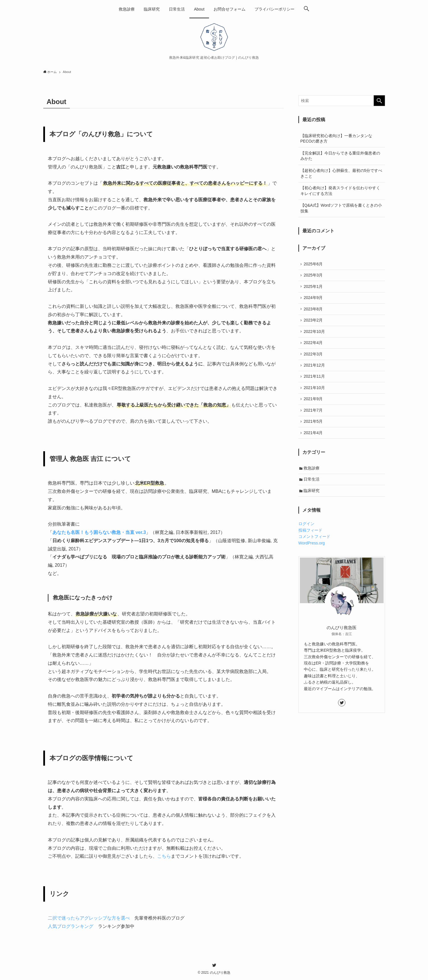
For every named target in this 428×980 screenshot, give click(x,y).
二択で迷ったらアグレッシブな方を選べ (89, 918)
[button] (306, 9)
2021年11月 (315, 383)
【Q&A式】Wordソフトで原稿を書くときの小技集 (341, 208)
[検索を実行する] (379, 101)
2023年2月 (314, 324)
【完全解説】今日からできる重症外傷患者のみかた (340, 156)
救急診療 (312, 478)
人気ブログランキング (71, 926)
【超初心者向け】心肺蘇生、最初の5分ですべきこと (341, 173)
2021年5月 (314, 430)
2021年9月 (314, 406)
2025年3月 (314, 276)
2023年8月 (314, 312)
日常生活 (312, 490)
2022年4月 (314, 347)
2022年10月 (315, 335)
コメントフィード (314, 548)
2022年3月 (314, 359)
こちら (164, 856)
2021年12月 (315, 371)
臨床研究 (312, 502)
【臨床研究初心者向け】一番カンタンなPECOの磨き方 (336, 139)
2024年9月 (314, 300)
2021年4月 (314, 442)
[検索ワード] (342, 101)
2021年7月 (314, 418)
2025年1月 (314, 288)
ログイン (306, 535)
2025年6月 (314, 264)
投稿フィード (310, 542)
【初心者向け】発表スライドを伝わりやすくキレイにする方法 (340, 191)
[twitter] (342, 714)
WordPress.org (312, 554)
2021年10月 (315, 395)
